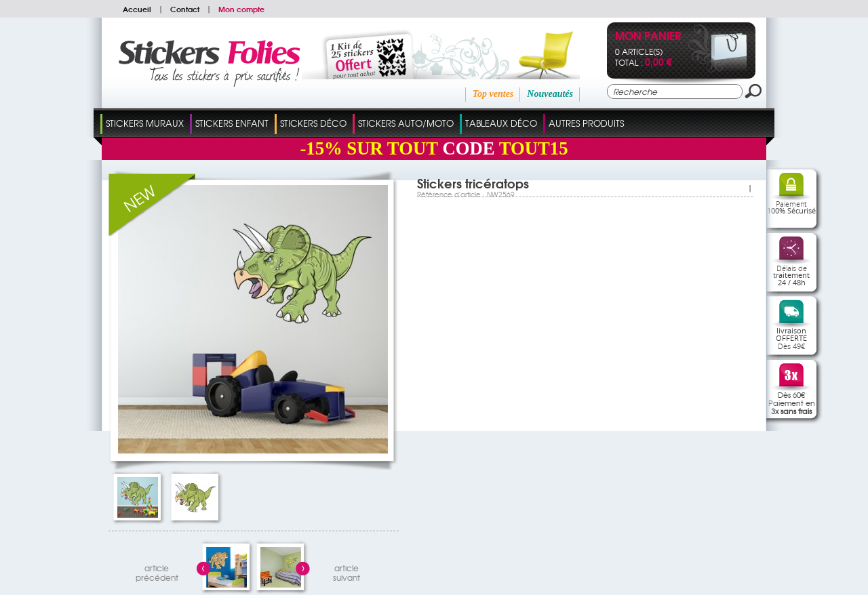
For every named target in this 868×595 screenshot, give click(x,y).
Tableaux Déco (501, 123)
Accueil (137, 9)
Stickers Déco (313, 123)
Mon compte (241, 9)
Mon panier (648, 37)
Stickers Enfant (232, 123)
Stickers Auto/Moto (406, 123)
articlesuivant (347, 571)
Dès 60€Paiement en (792, 403)
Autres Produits (586, 123)
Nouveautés (550, 94)
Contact (185, 9)
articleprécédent (157, 571)
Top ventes (493, 94)
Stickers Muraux (145, 123)
